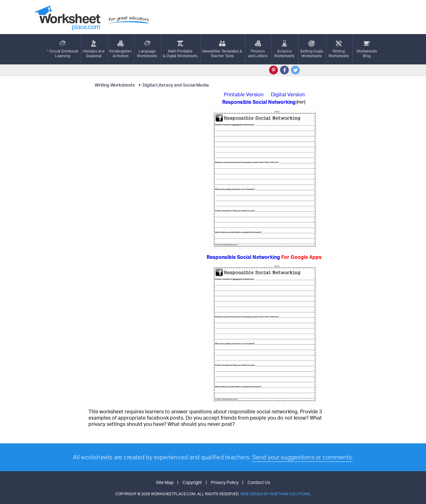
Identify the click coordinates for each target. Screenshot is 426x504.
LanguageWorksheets (147, 49)
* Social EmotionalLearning (63, 49)
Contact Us (259, 482)
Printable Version (244, 94)
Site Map (165, 482)
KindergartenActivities (120, 49)
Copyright (192, 482)
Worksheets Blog (367, 49)
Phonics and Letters (258, 49)
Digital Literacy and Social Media (173, 85)
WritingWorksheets (339, 49)
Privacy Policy (225, 482)
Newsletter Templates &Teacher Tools (222, 49)
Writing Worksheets (115, 85)
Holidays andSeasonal (94, 49)
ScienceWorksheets (284, 49)
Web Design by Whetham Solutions (275, 494)
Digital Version (288, 94)
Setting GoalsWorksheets (312, 49)
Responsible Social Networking (264, 257)
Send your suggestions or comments (302, 457)
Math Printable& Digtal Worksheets (180, 49)
